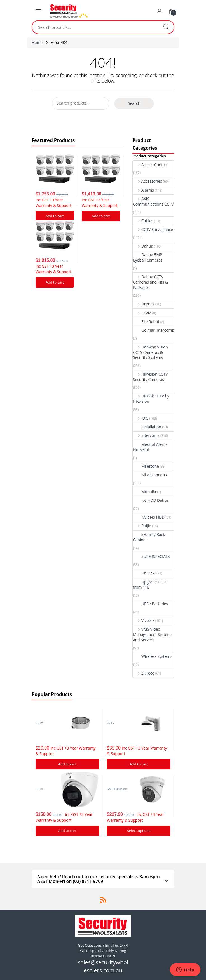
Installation (147, 427)
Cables (143, 221)
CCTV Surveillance (153, 229)
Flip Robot (146, 321)
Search (166, 27)
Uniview (144, 573)
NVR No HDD (149, 517)
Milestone (146, 466)
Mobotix (145, 492)
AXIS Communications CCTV (153, 201)
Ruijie (142, 526)
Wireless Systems (153, 656)
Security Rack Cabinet (149, 537)
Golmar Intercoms (153, 330)
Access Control (150, 165)
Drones (144, 304)
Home (37, 42)
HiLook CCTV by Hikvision (151, 399)
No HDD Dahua (151, 500)
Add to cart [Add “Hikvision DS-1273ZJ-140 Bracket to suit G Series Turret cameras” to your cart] (139, 764)
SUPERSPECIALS (151, 556)
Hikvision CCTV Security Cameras (150, 377)
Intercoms (146, 435)
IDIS (141, 418)
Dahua (143, 246)
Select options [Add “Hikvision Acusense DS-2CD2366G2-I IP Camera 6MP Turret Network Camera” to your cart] (139, 831)
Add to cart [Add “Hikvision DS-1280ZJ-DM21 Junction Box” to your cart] (67, 764)
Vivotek (144, 620)
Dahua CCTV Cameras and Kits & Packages (150, 282)
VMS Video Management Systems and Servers (153, 634)
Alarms (143, 190)
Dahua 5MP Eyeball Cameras (148, 257)
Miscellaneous (150, 475)
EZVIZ (142, 313)
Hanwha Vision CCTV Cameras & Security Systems (150, 352)
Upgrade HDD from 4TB (150, 585)
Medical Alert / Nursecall (150, 447)
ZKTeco (144, 673)
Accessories (148, 181)
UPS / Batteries (150, 604)
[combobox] (95, 27)
